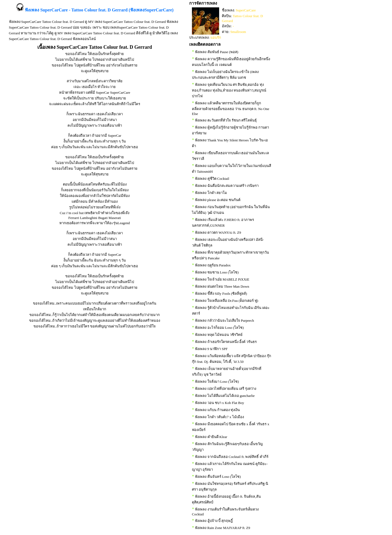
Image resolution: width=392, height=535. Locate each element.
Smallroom (238, 32)
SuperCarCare (246, 10)
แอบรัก (216, 37)
